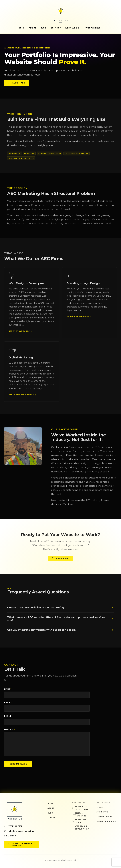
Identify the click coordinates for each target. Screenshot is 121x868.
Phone (8, 716)
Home (22, 28)
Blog (43, 28)
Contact (56, 28)
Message (10, 730)
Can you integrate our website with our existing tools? (61, 633)
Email (8, 703)
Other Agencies (106, 821)
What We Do (73, 28)
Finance (102, 812)
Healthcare (104, 817)
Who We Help (94, 28)
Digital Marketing (79, 814)
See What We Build (20, 334)
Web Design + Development (81, 827)
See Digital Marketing (22, 397)
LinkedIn (10, 836)
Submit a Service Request (21, 844)
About (33, 28)
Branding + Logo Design (80, 808)
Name (8, 689)
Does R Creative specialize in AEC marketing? (61, 610)
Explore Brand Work (79, 319)
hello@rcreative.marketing (19, 831)
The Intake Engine (79, 821)
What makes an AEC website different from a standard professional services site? (61, 621)
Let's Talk (17, 83)
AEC (100, 807)
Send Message (18, 764)
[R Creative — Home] (61, 13)
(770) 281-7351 (13, 826)
